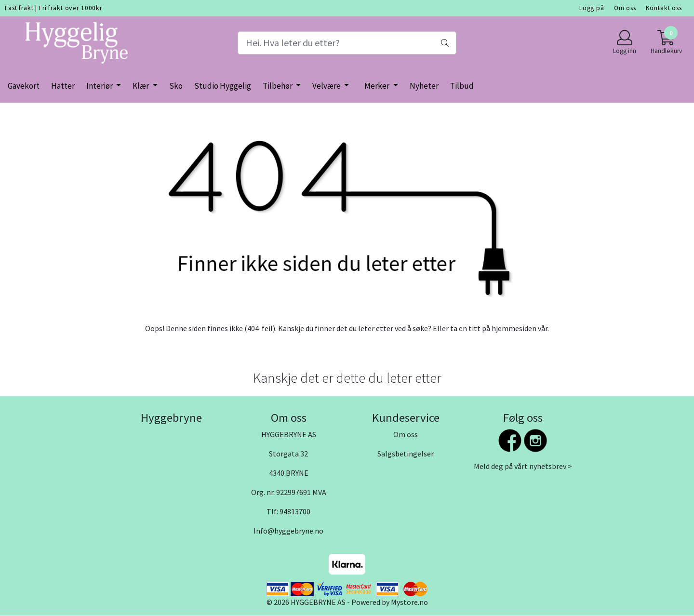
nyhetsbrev (548, 466)
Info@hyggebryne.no (288, 531)
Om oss (625, 8)
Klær (141, 86)
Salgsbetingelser (406, 454)
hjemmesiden (514, 328)
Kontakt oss (664, 8)
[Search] (347, 43)
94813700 (295, 511)
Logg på (592, 8)
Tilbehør (278, 86)
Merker (378, 86)
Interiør (100, 86)
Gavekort (24, 86)
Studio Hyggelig (223, 86)
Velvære (327, 86)
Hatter (63, 86)
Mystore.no (409, 602)
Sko (176, 86)
